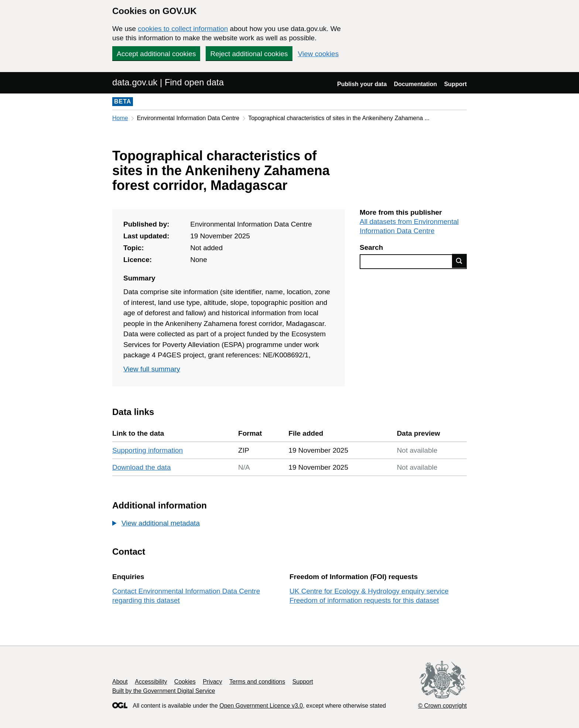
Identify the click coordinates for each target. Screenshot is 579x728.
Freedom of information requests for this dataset (364, 600)
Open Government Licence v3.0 (261, 706)
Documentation (415, 84)
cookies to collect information (183, 29)
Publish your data (362, 84)
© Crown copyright (442, 706)
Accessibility (151, 682)
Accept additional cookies (156, 54)
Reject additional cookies (249, 54)
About (120, 682)
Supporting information (148, 450)
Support (455, 84)
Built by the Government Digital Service (164, 691)
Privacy (212, 682)
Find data (459, 261)
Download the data (141, 467)
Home (120, 118)
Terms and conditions (257, 682)
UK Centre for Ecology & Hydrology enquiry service (369, 591)
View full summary (152, 369)
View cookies (318, 54)
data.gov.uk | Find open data (168, 82)
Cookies (185, 682)
